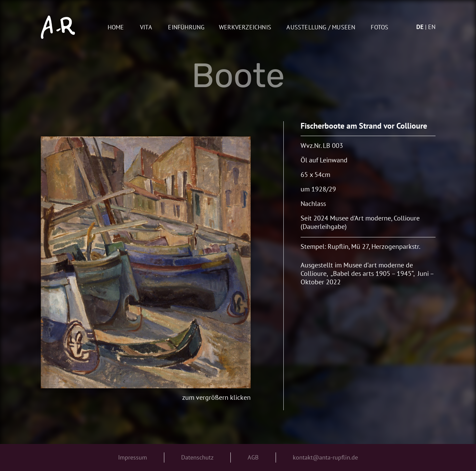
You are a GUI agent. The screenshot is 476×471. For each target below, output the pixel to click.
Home (116, 28)
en (432, 27)
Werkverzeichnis (245, 28)
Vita (146, 28)
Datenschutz (197, 457)
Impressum (133, 457)
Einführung (186, 28)
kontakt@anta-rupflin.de (325, 457)
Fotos (380, 28)
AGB (253, 457)
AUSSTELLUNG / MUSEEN (321, 28)
